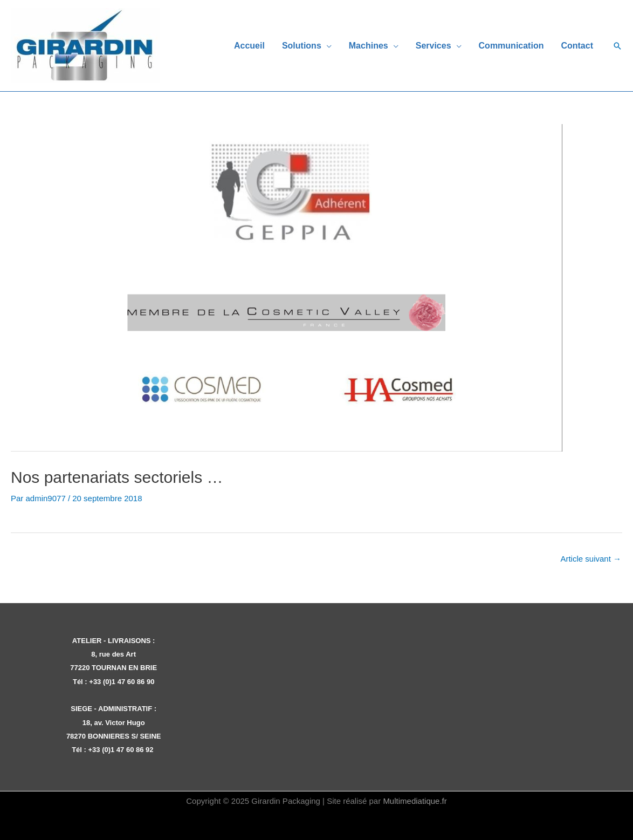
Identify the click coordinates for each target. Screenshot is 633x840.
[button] (617, 46)
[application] (326, 46)
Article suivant (591, 559)
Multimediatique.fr (415, 801)
